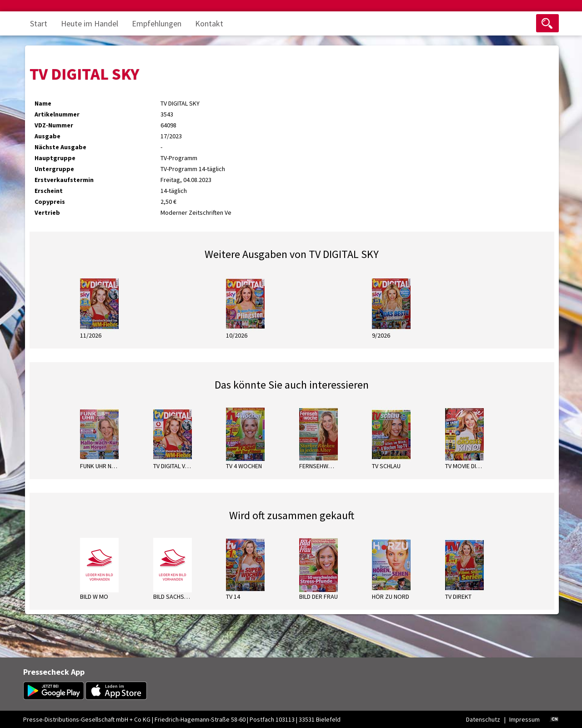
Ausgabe (48, 136)
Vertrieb (47, 212)
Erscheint (49, 191)
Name (43, 103)
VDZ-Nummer (54, 125)
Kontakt (209, 23)
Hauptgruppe (55, 158)
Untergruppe (54, 169)
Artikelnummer (57, 114)
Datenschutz (483, 719)
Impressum (524, 719)
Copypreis (50, 202)
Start (39, 23)
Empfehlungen (157, 23)
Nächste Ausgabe (60, 147)
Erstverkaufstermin (64, 180)
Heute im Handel (90, 23)
